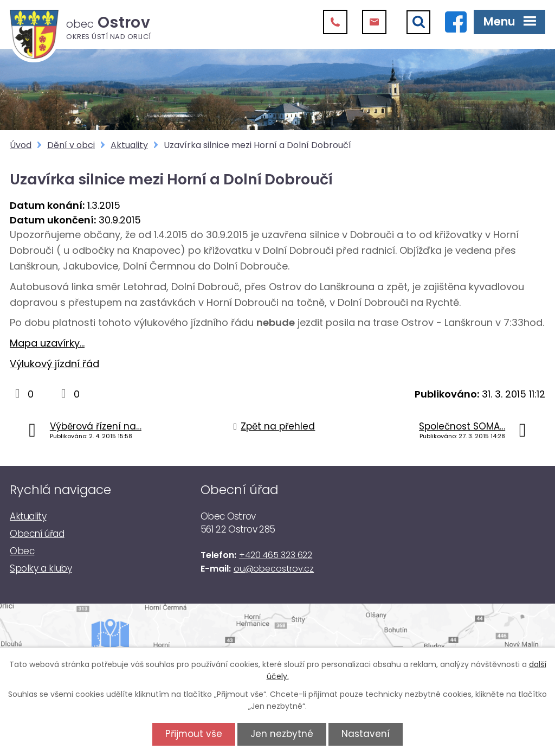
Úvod (21, 145)
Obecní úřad (37, 534)
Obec (22, 551)
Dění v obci (71, 145)
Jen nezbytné (282, 734)
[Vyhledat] (418, 22)
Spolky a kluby (41, 568)
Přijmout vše (192, 734)
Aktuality (129, 145)
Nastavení (367, 734)
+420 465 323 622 (276, 555)
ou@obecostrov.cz (274, 569)
